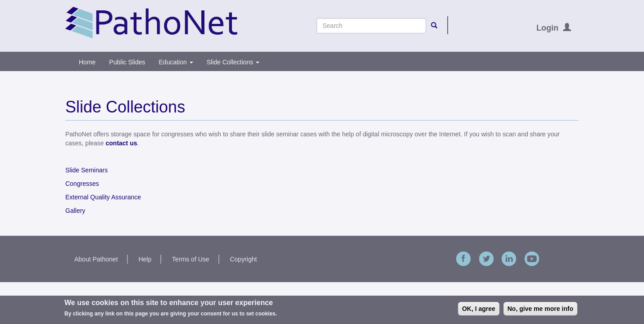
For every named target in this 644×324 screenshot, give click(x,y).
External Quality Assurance (103, 197)
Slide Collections (233, 62)
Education (176, 62)
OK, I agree (479, 309)
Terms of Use (190, 259)
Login (547, 28)
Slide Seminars (86, 170)
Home (87, 62)
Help (145, 259)
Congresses (82, 184)
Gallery (75, 211)
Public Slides (127, 62)
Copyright (243, 259)
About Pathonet (96, 259)
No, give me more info (540, 309)
